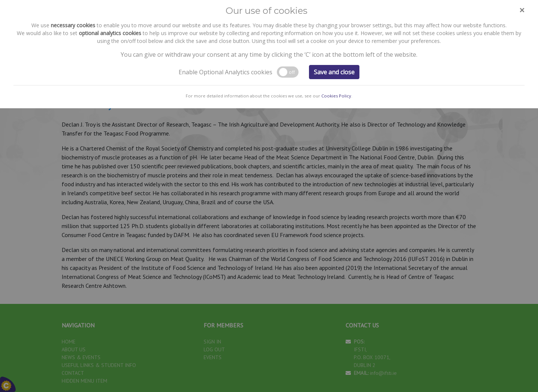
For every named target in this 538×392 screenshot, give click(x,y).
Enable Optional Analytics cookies (225, 30)
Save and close (334, 30)
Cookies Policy (336, 54)
